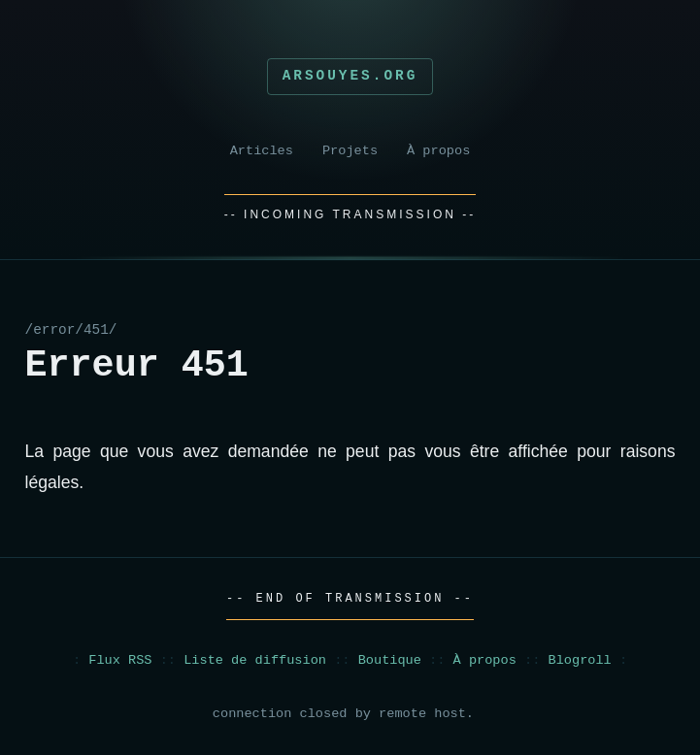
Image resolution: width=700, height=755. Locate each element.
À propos (438, 151)
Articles (262, 151)
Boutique (390, 660)
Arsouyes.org (350, 76)
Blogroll (580, 660)
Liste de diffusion (255, 660)
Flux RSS (120, 660)
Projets (350, 151)
